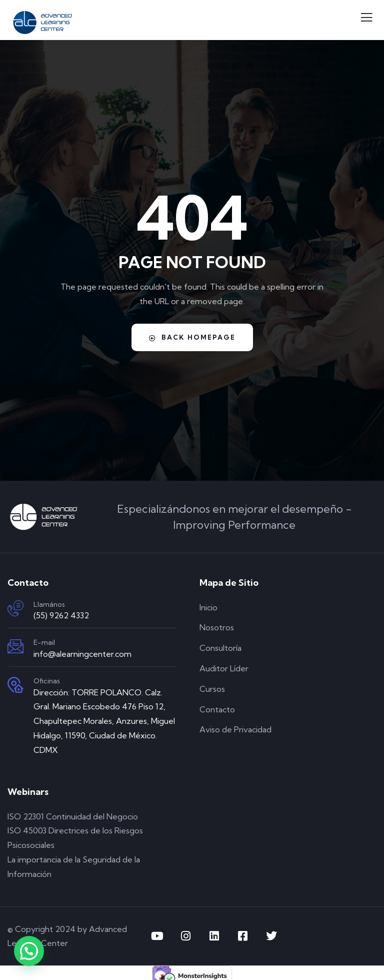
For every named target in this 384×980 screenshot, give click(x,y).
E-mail (44, 642)
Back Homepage (192, 337)
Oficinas (47, 681)
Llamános (49, 604)
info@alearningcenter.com (82, 654)
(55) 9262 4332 (61, 615)
